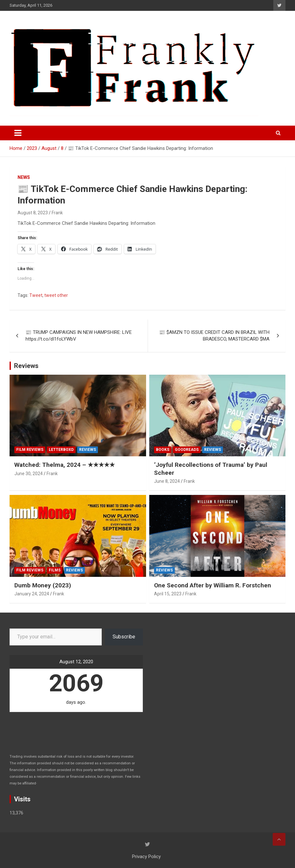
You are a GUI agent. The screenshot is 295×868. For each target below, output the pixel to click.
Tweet (36, 295)
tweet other (56, 295)
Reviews (26, 366)
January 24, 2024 (32, 594)
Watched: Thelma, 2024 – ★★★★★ (65, 465)
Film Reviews (30, 450)
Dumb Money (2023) (43, 585)
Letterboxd (61, 450)
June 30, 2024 (29, 474)
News (24, 177)
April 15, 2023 (168, 594)
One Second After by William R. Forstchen (213, 585)
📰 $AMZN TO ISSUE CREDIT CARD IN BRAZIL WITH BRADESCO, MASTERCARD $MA (214, 336)
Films (55, 570)
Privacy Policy (146, 857)
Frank (57, 213)
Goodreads (187, 450)
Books (163, 450)
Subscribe (124, 637)
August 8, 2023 (33, 213)
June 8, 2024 (167, 481)
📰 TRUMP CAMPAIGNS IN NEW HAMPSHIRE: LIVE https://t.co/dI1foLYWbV (79, 336)
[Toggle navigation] (18, 133)
